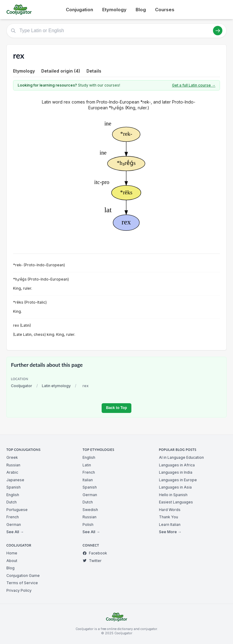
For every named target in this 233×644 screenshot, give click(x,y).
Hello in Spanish (173, 495)
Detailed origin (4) (61, 71)
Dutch (12, 502)
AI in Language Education (181, 457)
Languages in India (176, 472)
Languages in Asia (175, 487)
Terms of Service (22, 583)
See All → (15, 532)
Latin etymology (56, 386)
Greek (12, 457)
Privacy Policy (19, 590)
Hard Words (170, 510)
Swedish (90, 510)
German (14, 525)
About (12, 561)
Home (12, 553)
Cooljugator (22, 386)
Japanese (15, 480)
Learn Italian (170, 525)
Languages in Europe (178, 480)
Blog (141, 10)
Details (94, 71)
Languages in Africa (177, 465)
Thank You (169, 517)
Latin (87, 465)
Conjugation (79, 10)
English (13, 495)
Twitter (92, 561)
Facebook (95, 553)
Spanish (14, 487)
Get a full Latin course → (194, 85)
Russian (13, 465)
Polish (88, 525)
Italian (88, 480)
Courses (165, 10)
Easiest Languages (176, 502)
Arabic (12, 472)
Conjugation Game (23, 576)
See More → (170, 532)
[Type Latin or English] (116, 31)
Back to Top (116, 408)
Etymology (114, 10)
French (13, 517)
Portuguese (17, 510)
